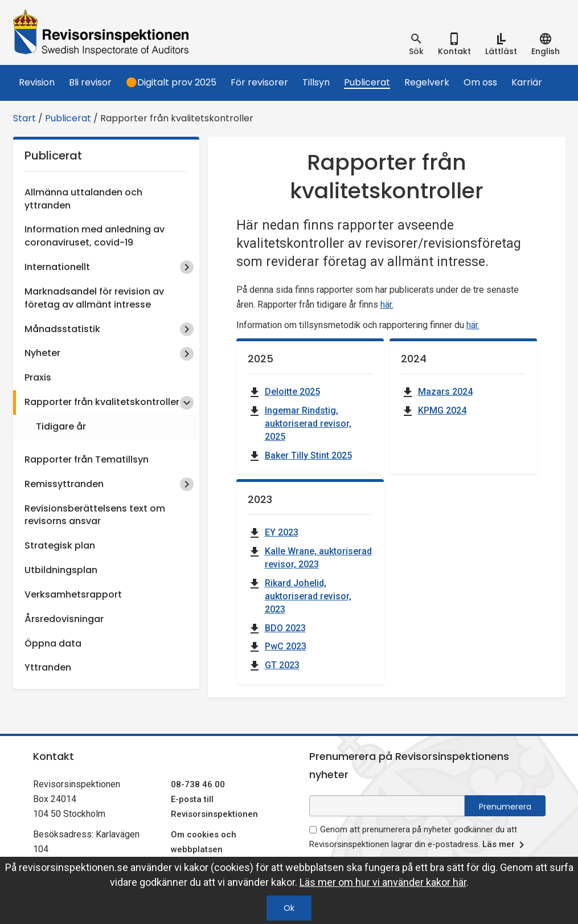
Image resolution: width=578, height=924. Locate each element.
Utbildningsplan (61, 570)
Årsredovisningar (64, 619)
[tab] (416, 44)
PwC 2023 (286, 646)
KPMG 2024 (442, 410)
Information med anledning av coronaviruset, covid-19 (95, 236)
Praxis (38, 377)
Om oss (480, 82)
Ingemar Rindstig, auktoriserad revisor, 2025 (308, 424)
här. (387, 304)
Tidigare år (61, 426)
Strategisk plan (60, 545)
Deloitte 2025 (292, 392)
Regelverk (427, 82)
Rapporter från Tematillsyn (87, 459)
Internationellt (57, 267)
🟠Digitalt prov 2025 (171, 82)
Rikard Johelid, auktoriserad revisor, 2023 (308, 596)
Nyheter (42, 353)
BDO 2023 (285, 628)
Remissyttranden (64, 484)
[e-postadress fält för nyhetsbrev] (387, 806)
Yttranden (48, 667)
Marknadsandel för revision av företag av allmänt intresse (94, 298)
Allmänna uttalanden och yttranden (83, 199)
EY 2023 (282, 532)
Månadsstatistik (62, 329)
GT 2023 (282, 665)
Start (24, 118)
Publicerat (367, 82)
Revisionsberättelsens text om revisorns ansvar (95, 515)
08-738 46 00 (198, 784)
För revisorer (259, 82)
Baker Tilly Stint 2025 (308, 455)
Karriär (527, 82)
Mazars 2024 (445, 392)
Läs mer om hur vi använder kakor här (383, 882)
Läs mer (505, 845)
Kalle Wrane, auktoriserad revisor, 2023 (318, 558)
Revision (37, 82)
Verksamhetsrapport (73, 594)
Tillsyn (316, 82)
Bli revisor (90, 82)
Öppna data (53, 643)
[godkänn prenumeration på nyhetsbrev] (313, 830)
